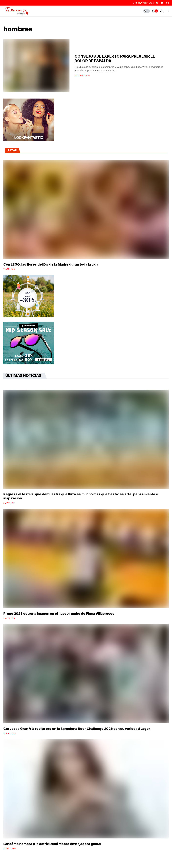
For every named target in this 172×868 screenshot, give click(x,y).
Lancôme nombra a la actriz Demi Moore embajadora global (52, 844)
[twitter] (162, 3)
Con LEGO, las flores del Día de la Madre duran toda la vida (51, 264)
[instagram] (168, 3)
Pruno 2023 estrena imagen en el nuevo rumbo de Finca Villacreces (59, 614)
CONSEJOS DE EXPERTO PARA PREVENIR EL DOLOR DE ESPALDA (115, 59)
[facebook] (157, 3)
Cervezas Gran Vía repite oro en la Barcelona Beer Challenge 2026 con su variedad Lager (77, 729)
